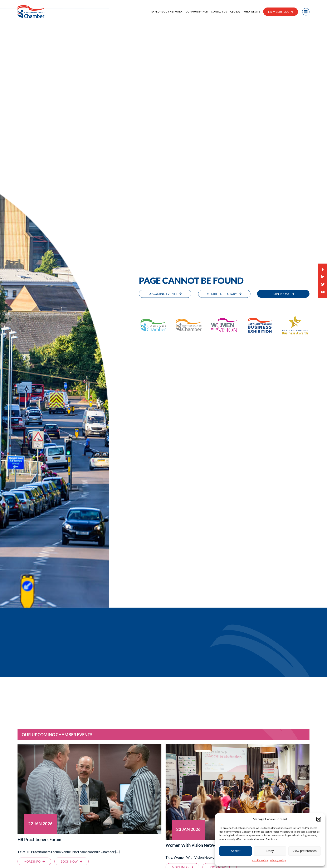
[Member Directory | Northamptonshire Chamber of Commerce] (224, 294)
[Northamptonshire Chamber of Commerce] (31, 7)
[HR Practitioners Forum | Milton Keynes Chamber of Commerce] (34, 861)
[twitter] (323, 284)
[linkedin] (323, 277)
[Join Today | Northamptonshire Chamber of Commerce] (283, 294)
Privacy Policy (278, 860)
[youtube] (323, 292)
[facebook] (323, 269)
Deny (270, 851)
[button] (319, 819)
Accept (236, 851)
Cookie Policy (260, 860)
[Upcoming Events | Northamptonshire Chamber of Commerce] (165, 294)
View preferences (305, 851)
